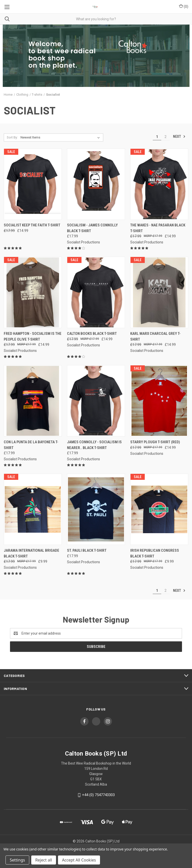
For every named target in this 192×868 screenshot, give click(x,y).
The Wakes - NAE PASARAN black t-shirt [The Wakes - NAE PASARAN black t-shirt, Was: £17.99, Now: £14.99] (158, 228)
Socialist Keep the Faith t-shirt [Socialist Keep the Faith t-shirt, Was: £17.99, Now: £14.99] (32, 225)
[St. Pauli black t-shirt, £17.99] (96, 509)
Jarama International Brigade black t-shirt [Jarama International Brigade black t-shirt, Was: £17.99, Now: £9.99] (31, 553)
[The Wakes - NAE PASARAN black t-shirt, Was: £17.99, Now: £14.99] (159, 184)
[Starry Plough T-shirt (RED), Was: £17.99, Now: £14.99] (159, 401)
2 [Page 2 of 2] (165, 137)
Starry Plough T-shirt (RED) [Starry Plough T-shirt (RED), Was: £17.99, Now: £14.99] (155, 442)
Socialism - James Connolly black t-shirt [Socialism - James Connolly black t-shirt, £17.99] (92, 228)
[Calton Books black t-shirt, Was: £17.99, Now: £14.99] (96, 292)
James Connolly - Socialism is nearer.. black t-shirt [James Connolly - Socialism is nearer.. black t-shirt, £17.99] (94, 445)
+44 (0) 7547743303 (98, 795)
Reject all (44, 860)
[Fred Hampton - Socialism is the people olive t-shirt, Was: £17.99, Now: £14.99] (33, 292)
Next (179, 136)
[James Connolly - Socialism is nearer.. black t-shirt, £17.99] (96, 401)
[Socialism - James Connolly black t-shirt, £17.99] (96, 184)
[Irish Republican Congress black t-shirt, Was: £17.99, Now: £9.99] (159, 509)
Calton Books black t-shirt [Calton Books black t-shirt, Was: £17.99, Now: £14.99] (92, 334)
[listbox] (61, 137)
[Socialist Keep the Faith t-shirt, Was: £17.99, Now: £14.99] (33, 184)
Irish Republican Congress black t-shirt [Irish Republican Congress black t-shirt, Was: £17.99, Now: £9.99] (155, 553)
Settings (17, 860)
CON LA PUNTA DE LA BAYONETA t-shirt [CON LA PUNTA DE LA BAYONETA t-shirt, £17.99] (31, 445)
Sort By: (12, 137)
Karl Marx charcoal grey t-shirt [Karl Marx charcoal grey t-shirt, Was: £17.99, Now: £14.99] (155, 336)
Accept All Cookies (79, 860)
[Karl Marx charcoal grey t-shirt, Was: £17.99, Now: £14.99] (159, 292)
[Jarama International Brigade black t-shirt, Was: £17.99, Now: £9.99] (33, 509)
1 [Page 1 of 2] (157, 137)
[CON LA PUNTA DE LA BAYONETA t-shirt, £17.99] (33, 401)
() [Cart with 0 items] (184, 6)
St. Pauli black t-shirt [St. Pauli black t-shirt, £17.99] (87, 550)
